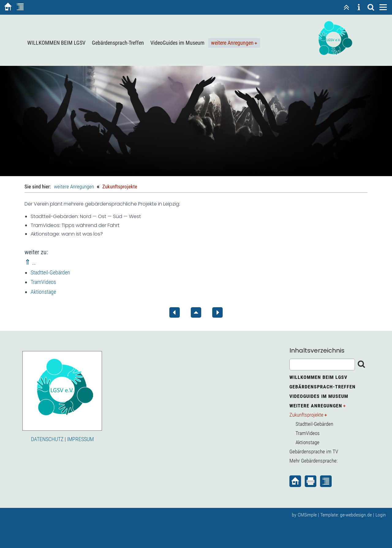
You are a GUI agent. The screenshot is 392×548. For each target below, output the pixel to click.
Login (381, 515)
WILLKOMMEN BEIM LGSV (56, 43)
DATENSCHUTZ (47, 439)
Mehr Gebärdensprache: (313, 461)
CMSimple (307, 515)
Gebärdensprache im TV (314, 452)
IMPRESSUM (80, 439)
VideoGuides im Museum (177, 43)
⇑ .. (30, 262)
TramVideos (43, 282)
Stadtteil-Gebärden (50, 272)
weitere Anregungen (232, 43)
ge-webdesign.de (356, 515)
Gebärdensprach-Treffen (118, 43)
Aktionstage (43, 292)
